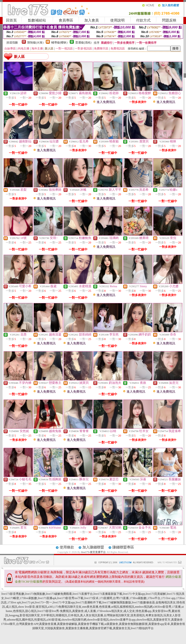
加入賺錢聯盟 (93, 547)
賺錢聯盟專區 (123, 547)
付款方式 (143, 20)
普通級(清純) (83, 43)
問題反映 (169, 20)
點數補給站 (37, 20)
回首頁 (11, 20)
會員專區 (66, 20)
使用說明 (117, 20)
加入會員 (92, 20)
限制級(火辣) (35, 43)
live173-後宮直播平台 (94, 552)
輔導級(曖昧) (59, 43)
